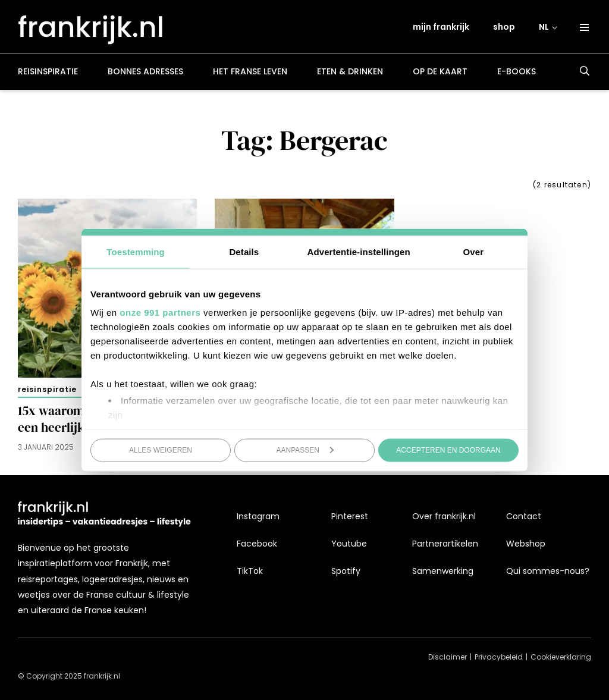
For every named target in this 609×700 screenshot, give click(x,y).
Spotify (346, 571)
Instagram (258, 516)
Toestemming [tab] (136, 251)
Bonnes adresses (145, 74)
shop (505, 28)
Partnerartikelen (445, 544)
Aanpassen (305, 450)
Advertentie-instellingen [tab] (359, 251)
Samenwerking (443, 571)
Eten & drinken (350, 74)
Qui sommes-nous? (548, 571)
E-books (517, 74)
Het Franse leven (250, 74)
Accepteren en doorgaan (448, 450)
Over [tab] (474, 251)
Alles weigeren (161, 450)
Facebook (257, 544)
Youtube (349, 544)
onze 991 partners (160, 313)
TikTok (250, 571)
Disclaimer (448, 657)
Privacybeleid (499, 657)
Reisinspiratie (48, 74)
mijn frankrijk (442, 28)
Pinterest (350, 516)
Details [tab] (244, 251)
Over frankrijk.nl (444, 516)
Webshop (526, 544)
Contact (524, 516)
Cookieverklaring (561, 657)
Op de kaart (440, 74)
